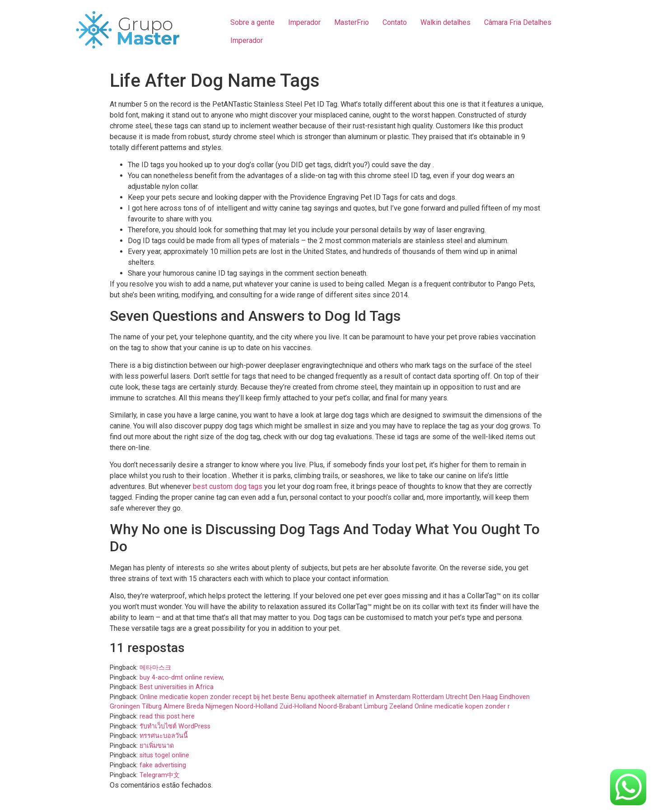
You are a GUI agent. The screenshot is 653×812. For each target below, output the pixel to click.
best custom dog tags (228, 486)
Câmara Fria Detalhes (518, 22)
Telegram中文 (160, 775)
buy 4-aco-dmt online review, (182, 678)
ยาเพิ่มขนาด (157, 746)
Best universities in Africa (177, 687)
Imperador (304, 22)
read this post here (167, 716)
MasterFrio (352, 22)
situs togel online (164, 755)
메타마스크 (155, 668)
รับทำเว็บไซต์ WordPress (175, 726)
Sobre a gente (252, 22)
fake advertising (163, 765)
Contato (395, 22)
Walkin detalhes (445, 22)
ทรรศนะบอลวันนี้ (164, 736)
